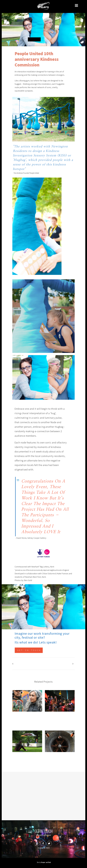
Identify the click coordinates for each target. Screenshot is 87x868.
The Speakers (27, 757)
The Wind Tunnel (60, 757)
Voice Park (60, 716)
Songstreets (27, 716)
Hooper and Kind (46, 862)
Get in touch (29, 651)
